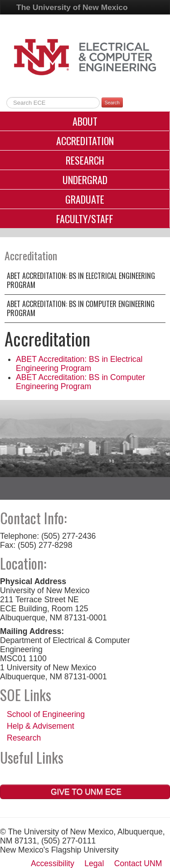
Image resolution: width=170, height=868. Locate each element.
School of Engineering (46, 714)
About (85, 121)
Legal (94, 863)
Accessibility (53, 863)
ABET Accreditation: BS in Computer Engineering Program (81, 308)
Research (85, 160)
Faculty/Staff (85, 219)
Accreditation (85, 141)
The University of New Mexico (72, 7)
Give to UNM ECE (85, 792)
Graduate (85, 199)
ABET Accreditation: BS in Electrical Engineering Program (81, 280)
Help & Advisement (41, 726)
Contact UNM (138, 863)
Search (112, 102)
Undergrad (85, 180)
